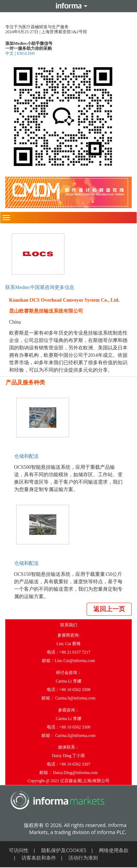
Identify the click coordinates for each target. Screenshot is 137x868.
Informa (69, 6)
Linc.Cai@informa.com (75, 661)
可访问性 (19, 850)
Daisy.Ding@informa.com (76, 773)
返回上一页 (109, 609)
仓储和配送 (26, 456)
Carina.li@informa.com (75, 698)
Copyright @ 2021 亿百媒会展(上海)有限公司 (68, 781)
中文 (10, 53)
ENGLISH (26, 53)
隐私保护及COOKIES (64, 850)
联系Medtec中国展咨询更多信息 (40, 287)
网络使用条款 (114, 850)
